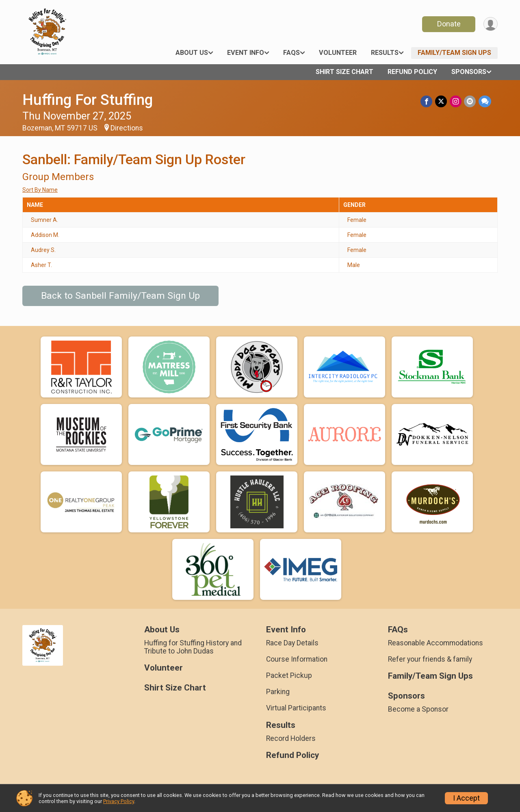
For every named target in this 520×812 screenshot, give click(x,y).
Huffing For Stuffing (88, 100)
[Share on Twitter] (442, 101)
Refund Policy (412, 72)
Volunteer (338, 53)
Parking (278, 692)
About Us (192, 53)
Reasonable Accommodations (435, 643)
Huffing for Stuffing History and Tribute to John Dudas (193, 647)
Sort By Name (40, 190)
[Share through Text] (485, 101)
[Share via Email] (470, 101)
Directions (127, 128)
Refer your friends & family (430, 659)
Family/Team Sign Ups (454, 53)
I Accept (466, 798)
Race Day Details (292, 643)
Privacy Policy (119, 801)
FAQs (291, 53)
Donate (448, 24)
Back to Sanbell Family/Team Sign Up (120, 296)
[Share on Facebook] (428, 101)
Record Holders (291, 738)
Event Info (246, 53)
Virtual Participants (296, 708)
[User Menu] (490, 24)
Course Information (297, 659)
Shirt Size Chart (344, 72)
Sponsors (469, 72)
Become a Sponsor (418, 709)
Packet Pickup (289, 675)
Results (385, 53)
